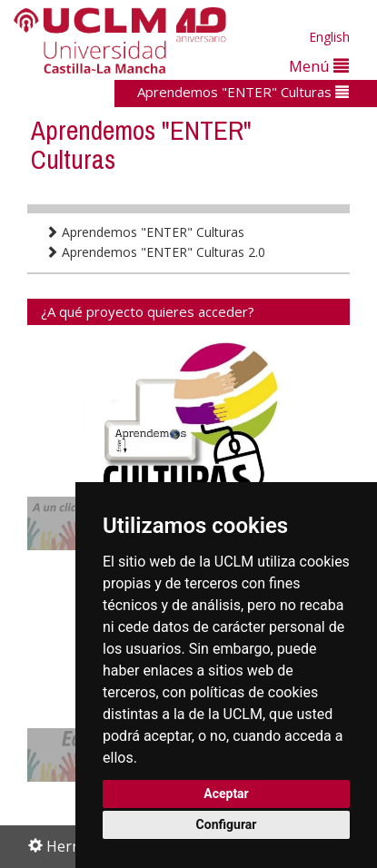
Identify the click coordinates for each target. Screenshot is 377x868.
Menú (319, 66)
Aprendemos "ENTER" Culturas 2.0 (155, 252)
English (329, 37)
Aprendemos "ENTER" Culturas (243, 92)
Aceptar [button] (226, 794)
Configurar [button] (227, 824)
